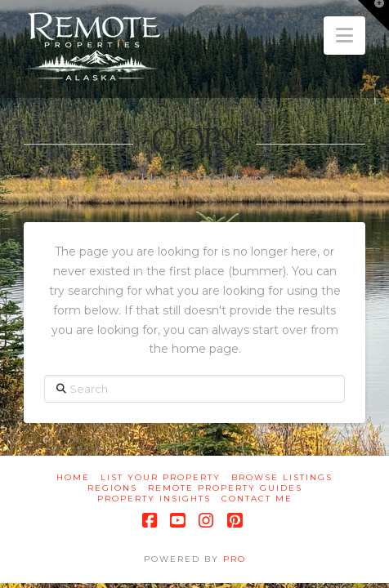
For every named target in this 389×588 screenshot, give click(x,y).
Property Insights (154, 499)
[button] (344, 36)
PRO (235, 559)
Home (73, 477)
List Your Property (161, 477)
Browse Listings (282, 477)
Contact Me (257, 499)
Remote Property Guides (225, 488)
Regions (112, 488)
